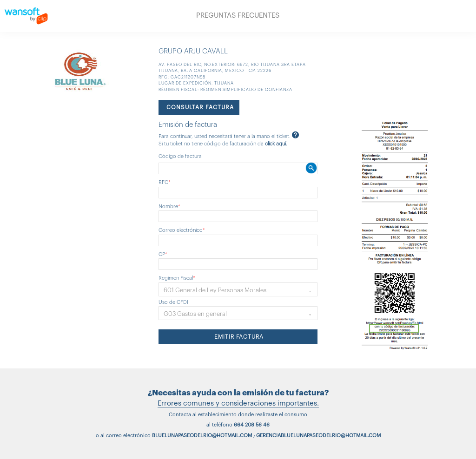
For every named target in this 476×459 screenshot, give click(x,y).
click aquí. (276, 144)
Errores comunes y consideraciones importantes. (238, 403)
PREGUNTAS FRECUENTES (238, 16)
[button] (238, 289)
